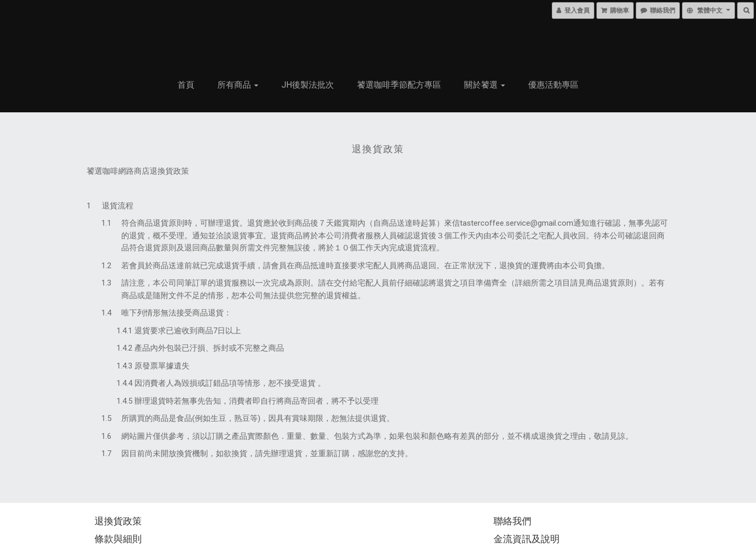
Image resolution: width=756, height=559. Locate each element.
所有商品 (238, 85)
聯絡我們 (512, 521)
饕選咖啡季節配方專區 (399, 85)
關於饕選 (485, 85)
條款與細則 (118, 539)
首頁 (186, 85)
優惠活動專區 (553, 85)
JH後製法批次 (308, 85)
